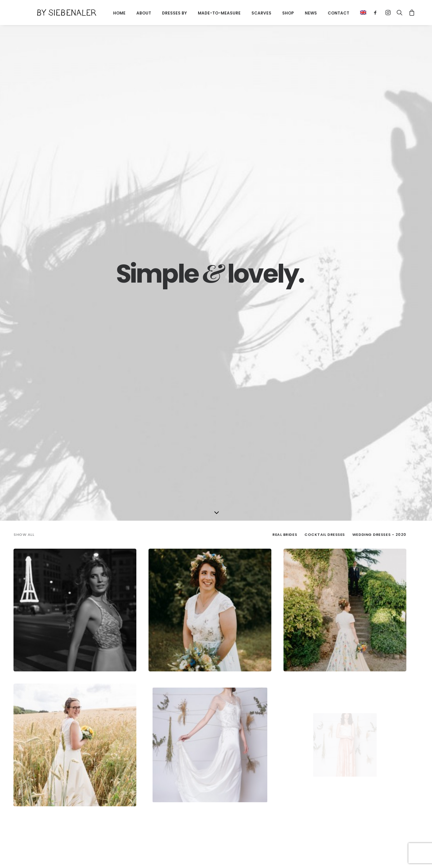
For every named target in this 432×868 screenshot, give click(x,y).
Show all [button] (24, 168)
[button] (349, 12)
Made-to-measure (208, 13)
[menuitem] (108, 13)
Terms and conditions (128, 855)
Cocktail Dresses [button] (325, 168)
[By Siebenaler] (55, 12)
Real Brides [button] (285, 168)
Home (108, 13)
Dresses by (163, 13)
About (132, 13)
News (299, 13)
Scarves (250, 13)
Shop (277, 13)
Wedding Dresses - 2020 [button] (379, 168)
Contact (327, 13)
